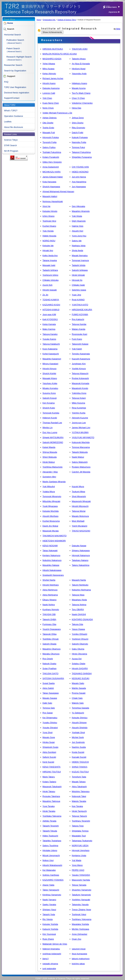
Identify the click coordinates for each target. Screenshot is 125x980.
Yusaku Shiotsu (50, 723)
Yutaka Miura (49, 492)
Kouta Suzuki (78, 752)
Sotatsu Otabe (79, 664)
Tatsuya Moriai (79, 511)
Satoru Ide (77, 241)
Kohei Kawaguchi (51, 354)
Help (117, 29)
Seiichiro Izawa (79, 290)
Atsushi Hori (77, 231)
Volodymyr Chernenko (82, 103)
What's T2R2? (11, 111)
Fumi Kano (77, 339)
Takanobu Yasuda (80, 904)
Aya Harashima (79, 182)
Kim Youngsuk (49, 934)
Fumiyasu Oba (49, 624)
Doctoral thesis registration (17, 93)
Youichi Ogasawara (52, 629)
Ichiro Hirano (49, 216)
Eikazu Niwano (49, 600)
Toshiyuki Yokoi (79, 914)
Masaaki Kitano (50, 378)
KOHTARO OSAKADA (82, 619)
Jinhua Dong (78, 118)
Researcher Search (13, 65)
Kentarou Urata (79, 855)
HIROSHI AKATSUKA (53, 49)
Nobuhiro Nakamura (52, 560)
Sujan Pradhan (49, 668)
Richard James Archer (53, 78)
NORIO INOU (49, 241)
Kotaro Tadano (49, 782)
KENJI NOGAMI (50, 546)
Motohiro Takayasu (81, 791)
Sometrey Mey (49, 477)
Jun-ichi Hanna (79, 177)
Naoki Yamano (49, 900)
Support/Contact (12, 98)
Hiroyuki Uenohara (81, 850)
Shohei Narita (49, 580)
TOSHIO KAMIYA (51, 300)
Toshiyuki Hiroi (49, 221)
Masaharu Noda (79, 600)
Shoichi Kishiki (49, 373)
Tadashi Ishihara (50, 270)
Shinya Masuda (50, 452)
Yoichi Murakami (80, 526)
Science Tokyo (11, 140)
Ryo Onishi (48, 659)
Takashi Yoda (49, 914)
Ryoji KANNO (78, 300)
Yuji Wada (76, 860)
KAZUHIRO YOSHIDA (53, 880)
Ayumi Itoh (47, 285)
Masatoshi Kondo (80, 388)
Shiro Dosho (78, 123)
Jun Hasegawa (79, 187)
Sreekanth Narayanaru (53, 575)
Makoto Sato (78, 703)
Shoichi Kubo (49, 408)
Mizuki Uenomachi (51, 855)
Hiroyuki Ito (77, 280)
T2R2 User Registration (15, 87)
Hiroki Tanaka (49, 811)
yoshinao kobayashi (52, 954)
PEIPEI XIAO (78, 870)
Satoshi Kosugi (50, 398)
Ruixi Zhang (48, 939)
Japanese (114, 12)
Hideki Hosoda (49, 236)
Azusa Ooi (77, 659)
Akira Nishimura (50, 590)
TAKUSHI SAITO (50, 674)
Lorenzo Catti (49, 93)
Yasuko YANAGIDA (81, 875)
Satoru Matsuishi (80, 462)
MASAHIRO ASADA (52, 59)
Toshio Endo (48, 128)
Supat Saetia (49, 683)
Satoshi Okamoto (80, 644)
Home (10, 23)
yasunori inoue (79, 949)
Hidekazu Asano (79, 83)
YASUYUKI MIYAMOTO (83, 437)
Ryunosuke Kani (80, 334)
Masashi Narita (79, 580)
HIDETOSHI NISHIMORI (54, 541)
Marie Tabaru (49, 777)
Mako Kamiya (49, 329)
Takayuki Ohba (49, 634)
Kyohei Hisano (49, 226)
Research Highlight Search (19, 57)
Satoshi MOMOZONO (53, 442)
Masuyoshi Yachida (81, 880)
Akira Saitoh (48, 688)
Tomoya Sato (49, 708)
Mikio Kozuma (78, 403)
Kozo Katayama (50, 349)
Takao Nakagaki (50, 551)
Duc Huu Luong (50, 432)
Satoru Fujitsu (49, 147)
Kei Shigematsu (50, 718)
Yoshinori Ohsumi (80, 639)
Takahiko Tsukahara (52, 841)
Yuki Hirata (77, 216)
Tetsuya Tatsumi (79, 816)
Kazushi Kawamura (81, 359)
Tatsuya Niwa (78, 595)
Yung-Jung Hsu (79, 236)
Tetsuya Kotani (79, 398)
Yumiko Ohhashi (80, 634)
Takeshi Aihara (79, 59)
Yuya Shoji (47, 732)
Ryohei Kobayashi (80, 378)
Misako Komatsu (50, 388)
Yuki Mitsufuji (49, 486)
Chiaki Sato (77, 698)
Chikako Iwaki (78, 285)
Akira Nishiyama (50, 595)
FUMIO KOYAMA (80, 314)
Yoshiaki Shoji (78, 732)
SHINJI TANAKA (80, 767)
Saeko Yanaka (49, 904)
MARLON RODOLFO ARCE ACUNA (60, 54)
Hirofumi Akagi (79, 69)
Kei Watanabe (49, 870)
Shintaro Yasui (49, 910)
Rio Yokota (48, 919)
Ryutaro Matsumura (81, 467)
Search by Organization (15, 71)
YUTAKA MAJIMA (80, 432)
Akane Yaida (48, 885)
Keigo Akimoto (49, 74)
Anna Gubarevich (51, 167)
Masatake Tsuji (79, 836)
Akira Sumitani (49, 752)
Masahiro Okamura (52, 649)
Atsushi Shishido (80, 728)
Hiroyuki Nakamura (81, 555)
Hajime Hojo (78, 226)
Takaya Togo (78, 826)
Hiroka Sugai (49, 742)
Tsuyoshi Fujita (49, 142)
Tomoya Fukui (78, 147)
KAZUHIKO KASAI (51, 305)
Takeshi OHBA (49, 619)
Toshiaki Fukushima (52, 152)
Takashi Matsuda (80, 452)
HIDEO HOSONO (80, 172)
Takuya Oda (77, 624)
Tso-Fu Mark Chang (81, 93)
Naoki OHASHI (79, 614)
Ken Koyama (49, 403)
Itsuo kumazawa (79, 954)
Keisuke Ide (48, 246)
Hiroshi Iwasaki (50, 290)
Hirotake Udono (50, 850)
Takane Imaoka (50, 260)
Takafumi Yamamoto (81, 895)
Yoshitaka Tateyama (52, 816)
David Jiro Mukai (50, 526)
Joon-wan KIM (49, 314)
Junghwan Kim (79, 364)
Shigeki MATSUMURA (53, 437)
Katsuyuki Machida (81, 442)
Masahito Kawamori (52, 359)
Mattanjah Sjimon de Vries (55, 944)
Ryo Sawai (48, 713)
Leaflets (8, 122)
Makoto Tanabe (79, 801)
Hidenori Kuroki (50, 418)
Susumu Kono (49, 393)
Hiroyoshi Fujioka (51, 137)
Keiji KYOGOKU (50, 319)
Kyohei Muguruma (51, 521)
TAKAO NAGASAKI (81, 531)
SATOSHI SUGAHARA (53, 678)
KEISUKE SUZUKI (81, 678)
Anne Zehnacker (80, 934)
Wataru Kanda (79, 329)
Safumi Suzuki (49, 757)
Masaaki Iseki (49, 265)
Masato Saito (78, 683)
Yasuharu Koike (50, 383)
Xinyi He (46, 206)
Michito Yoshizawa (80, 929)
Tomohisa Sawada (80, 708)
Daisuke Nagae (79, 546)
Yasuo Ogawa (78, 629)
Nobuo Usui (48, 860)
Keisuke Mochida (51, 511)
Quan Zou (76, 939)
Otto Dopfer (48, 123)
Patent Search (13, 48)
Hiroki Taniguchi (79, 811)
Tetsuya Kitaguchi (80, 373)
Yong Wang (77, 865)
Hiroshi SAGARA (80, 668)
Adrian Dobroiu (50, 118)
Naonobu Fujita (79, 142)
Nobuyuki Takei (79, 796)
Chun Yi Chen (78, 98)
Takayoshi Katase (80, 344)
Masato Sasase (50, 698)
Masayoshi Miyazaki (81, 501)
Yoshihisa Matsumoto (52, 467)
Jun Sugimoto (78, 742)
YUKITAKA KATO (80, 305)
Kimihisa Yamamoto (52, 895)
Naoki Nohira (49, 605)
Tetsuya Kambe (79, 324)
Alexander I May (50, 472)
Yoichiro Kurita (79, 413)
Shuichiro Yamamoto (81, 890)
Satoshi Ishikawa (80, 270)
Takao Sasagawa (51, 693)
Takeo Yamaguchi (51, 890)
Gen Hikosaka (78, 206)
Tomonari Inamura (80, 260)
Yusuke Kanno (49, 339)
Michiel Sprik (78, 737)
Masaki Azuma (79, 88)
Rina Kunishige (79, 408)
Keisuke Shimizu (80, 718)
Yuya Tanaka (49, 806)
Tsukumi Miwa (78, 492)
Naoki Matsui (78, 457)
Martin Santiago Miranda (54, 482)
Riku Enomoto (78, 128)
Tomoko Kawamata (81, 354)
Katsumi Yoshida (50, 929)
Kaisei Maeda (49, 447)
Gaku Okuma (78, 649)
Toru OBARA (78, 609)
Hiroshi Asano (49, 83)
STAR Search (10, 145)
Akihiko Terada (49, 821)
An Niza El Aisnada (81, 64)
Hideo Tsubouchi (50, 836)
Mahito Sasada (79, 688)
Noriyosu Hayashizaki (53, 201)
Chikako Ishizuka (50, 280)
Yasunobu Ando (79, 74)
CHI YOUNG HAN (80, 167)
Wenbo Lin (48, 428)
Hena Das (76, 108)
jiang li (45, 959)
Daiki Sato (47, 703)
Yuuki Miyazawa (50, 506)
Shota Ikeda (77, 250)
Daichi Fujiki (77, 133)
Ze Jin (45, 295)
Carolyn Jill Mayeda (81, 472)
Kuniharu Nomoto (51, 609)
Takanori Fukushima (81, 152)
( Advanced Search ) (14, 43)
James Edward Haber (53, 177)
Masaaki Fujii (49, 133)
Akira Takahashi (79, 787)
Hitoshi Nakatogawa (52, 570)
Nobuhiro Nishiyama (81, 590)
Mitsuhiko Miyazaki (51, 501)
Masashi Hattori (50, 196)
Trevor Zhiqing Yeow (81, 910)
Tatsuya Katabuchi (51, 344)
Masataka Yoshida (80, 924)
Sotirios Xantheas (51, 875)
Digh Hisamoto (79, 221)
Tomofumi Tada (79, 777)
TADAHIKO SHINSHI (82, 674)
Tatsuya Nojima (79, 605)
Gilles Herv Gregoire (52, 162)
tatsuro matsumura (81, 959)
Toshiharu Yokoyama (82, 919)
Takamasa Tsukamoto (82, 841)
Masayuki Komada (80, 383)
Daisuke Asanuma (51, 88)
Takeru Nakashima (81, 565)
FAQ (6, 82)
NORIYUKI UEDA (80, 846)
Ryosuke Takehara (51, 796)
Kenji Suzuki (48, 762)
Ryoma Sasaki (79, 693)
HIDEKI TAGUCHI (80, 762)
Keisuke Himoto (50, 211)
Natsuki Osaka (49, 664)
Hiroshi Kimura (49, 369)
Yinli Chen (47, 98)
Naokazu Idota (79, 246)
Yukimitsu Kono (79, 393)
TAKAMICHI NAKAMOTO (55, 536)
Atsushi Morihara (50, 516)
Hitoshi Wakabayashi (52, 865)
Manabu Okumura (51, 654)
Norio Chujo (48, 108)
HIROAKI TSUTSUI (52, 772)
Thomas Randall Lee (52, 423)
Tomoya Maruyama (81, 447)
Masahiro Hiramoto (81, 211)
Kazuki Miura (78, 486)
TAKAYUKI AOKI (80, 49)
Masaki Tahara (79, 782)
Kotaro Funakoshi (51, 157)
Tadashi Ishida (79, 265)
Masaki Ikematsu (80, 256)
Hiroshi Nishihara (51, 585)
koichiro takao (78, 964)
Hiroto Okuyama (79, 654)
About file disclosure (14, 127)
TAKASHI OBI (49, 614)
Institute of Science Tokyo (67, 20)
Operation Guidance (14, 116)
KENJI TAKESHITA (52, 767)
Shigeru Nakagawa (81, 551)
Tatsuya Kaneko (50, 334)
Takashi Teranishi (51, 826)
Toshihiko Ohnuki (51, 639)
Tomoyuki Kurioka (51, 413)
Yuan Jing (76, 295)
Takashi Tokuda (50, 831)
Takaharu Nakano (80, 560)
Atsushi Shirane (79, 723)
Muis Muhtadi (78, 521)
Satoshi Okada (49, 644)
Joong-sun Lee (79, 423)
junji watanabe (49, 969)
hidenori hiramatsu (51, 949)
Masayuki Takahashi (52, 787)
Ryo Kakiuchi (78, 319)
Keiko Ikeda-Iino (50, 256)
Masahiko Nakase (51, 565)
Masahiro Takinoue (51, 801)
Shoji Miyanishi (79, 496)
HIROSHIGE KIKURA (82, 310)
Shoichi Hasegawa (51, 187)
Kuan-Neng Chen (51, 103)
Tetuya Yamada (79, 885)
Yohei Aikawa (49, 64)
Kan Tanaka (77, 806)
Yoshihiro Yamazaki (81, 900)
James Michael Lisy (81, 428)
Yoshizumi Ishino (50, 275)
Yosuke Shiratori (50, 728)
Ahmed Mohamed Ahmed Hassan (58, 191)
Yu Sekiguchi (78, 713)
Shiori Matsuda (50, 457)
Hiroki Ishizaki (78, 275)
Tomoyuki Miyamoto (52, 496)
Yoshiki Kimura (79, 369)
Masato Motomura (80, 516)
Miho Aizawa (48, 69)
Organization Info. (49, 20)
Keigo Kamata (49, 324)
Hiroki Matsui (49, 462)
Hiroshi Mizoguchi (80, 506)
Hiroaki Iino (48, 250)
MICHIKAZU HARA (52, 172)
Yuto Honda (48, 231)
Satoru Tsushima (50, 846)
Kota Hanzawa (49, 182)
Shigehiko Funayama (82, 157)
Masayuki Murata (51, 531)
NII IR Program (11, 151)
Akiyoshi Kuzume (80, 418)
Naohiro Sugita (79, 747)
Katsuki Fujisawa (80, 137)
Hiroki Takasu (49, 791)
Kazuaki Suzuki (79, 757)
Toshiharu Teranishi (81, 821)
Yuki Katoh (77, 349)
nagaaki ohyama (50, 964)
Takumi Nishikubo (80, 585)
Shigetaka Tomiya (80, 831)
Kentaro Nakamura (51, 555)
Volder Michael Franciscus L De (57, 113)
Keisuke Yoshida (50, 924)
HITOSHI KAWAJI (51, 310)
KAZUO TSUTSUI (80, 772)
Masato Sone (49, 737)
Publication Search (15, 40)
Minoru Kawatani (50, 364)
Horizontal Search (12, 35)
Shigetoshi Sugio (50, 747)
